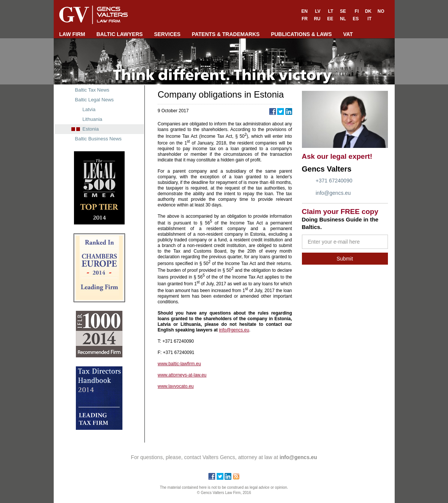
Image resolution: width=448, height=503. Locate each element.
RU (317, 19)
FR (305, 19)
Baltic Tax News (92, 90)
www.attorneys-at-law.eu (182, 375)
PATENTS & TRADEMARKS (226, 34)
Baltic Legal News (94, 100)
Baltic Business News (98, 139)
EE (330, 19)
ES (356, 19)
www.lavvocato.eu (176, 386)
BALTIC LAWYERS (120, 34)
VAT (348, 34)
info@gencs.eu (333, 193)
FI (357, 11)
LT (330, 11)
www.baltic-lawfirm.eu (179, 364)
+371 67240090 (334, 181)
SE (343, 11)
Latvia (89, 109)
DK (368, 11)
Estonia (91, 129)
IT (370, 19)
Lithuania (93, 119)
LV (318, 11)
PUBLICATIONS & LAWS (301, 34)
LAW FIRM (72, 34)
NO (381, 11)
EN (305, 11)
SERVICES (167, 34)
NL (343, 19)
